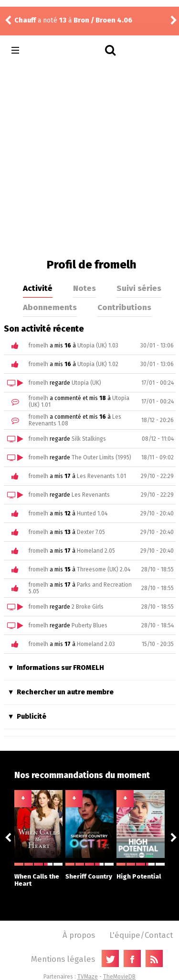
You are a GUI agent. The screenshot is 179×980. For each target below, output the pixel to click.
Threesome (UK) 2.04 (104, 569)
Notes (84, 288)
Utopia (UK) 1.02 (98, 364)
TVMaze (88, 977)
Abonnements (50, 307)
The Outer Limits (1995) (101, 457)
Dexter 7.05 (91, 532)
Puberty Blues (89, 625)
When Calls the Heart (38, 875)
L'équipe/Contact (141, 935)
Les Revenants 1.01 (101, 476)
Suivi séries (139, 288)
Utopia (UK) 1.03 (98, 345)
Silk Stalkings (89, 439)
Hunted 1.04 (92, 513)
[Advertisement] (89, 159)
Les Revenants (91, 495)
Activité (38, 288)
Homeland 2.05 (96, 551)
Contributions (124, 307)
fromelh (38, 345)
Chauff (25, 20)
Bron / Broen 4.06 (103, 20)
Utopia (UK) (86, 383)
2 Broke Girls (88, 607)
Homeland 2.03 (96, 644)
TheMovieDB (119, 977)
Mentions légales (63, 959)
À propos (79, 935)
